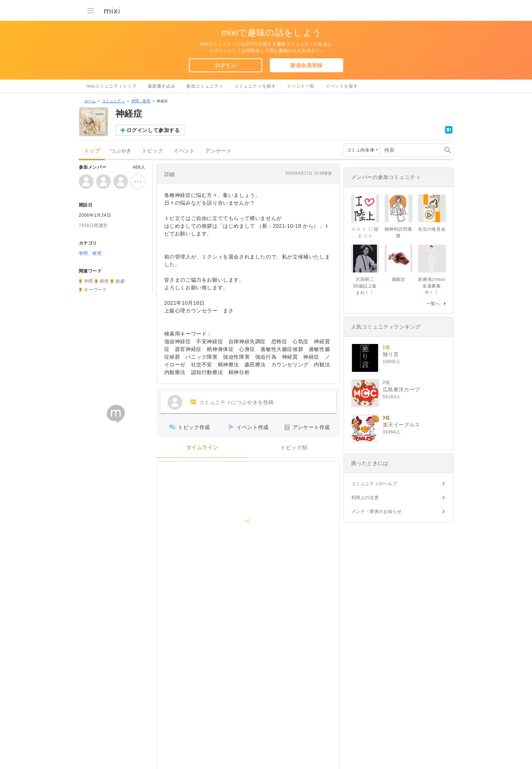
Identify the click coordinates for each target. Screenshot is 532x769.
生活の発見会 (432, 229)
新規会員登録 (307, 65)
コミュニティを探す (255, 86)
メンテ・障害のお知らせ (377, 512)
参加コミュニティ (205, 86)
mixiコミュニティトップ (112, 86)
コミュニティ (114, 101)
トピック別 (294, 448)
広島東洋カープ (401, 389)
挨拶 (120, 281)
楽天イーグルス (401, 425)
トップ (92, 151)
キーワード (96, 290)
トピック (153, 151)
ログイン (225, 65)
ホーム (90, 101)
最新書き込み (162, 86)
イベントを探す (342, 86)
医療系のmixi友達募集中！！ (432, 286)
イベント (184, 151)
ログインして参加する (153, 130)
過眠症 (399, 279)
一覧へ (433, 304)
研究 (104, 281)
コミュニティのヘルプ (374, 484)
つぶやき (121, 151)
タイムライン (202, 448)
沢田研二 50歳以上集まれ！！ (366, 286)
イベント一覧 (301, 86)
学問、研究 (141, 101)
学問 (89, 281)
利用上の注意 (365, 498)
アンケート (219, 151)
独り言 (391, 354)
